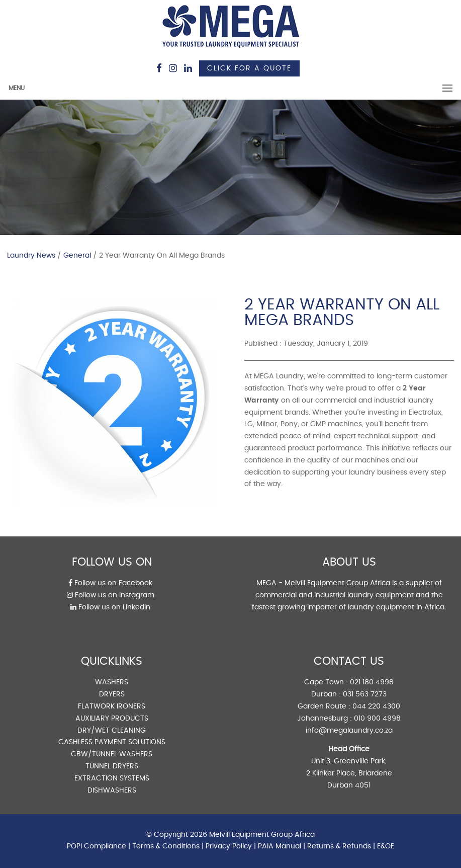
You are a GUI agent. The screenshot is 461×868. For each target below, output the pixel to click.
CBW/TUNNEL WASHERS (112, 754)
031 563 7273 (365, 694)
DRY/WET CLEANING (112, 731)
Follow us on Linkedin (110, 607)
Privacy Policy (229, 846)
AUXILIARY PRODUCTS (112, 719)
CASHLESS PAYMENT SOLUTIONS (112, 742)
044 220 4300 (376, 706)
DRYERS (112, 694)
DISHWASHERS (112, 791)
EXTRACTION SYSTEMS (112, 778)
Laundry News (31, 256)
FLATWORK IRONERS (112, 706)
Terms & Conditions (166, 846)
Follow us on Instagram (111, 595)
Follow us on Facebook (110, 583)
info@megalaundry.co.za (349, 731)
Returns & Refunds (339, 846)
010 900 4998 (377, 719)
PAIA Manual (280, 846)
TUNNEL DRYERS (112, 766)
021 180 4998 (372, 682)
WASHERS (112, 682)
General (77, 256)
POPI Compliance (97, 846)
